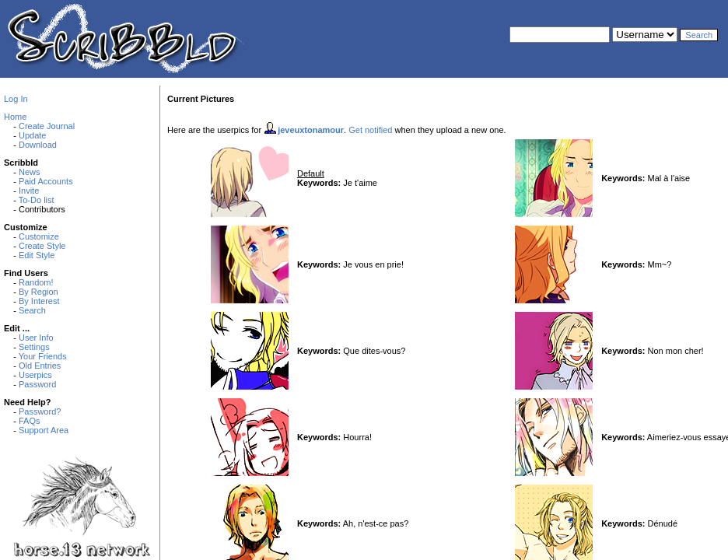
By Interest (39, 301)
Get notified (370, 130)
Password (37, 384)
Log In (16, 99)
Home (15, 117)
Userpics (35, 375)
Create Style (42, 246)
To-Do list (37, 200)
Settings (34, 347)
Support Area (44, 430)
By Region (38, 292)
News (30, 172)
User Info (36, 338)
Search (32, 310)
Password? (40, 411)
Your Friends (43, 356)
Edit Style (37, 255)
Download (38, 145)
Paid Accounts (46, 181)
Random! (36, 282)
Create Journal (47, 126)
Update (32, 135)
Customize (39, 236)
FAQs (30, 421)
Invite (29, 191)
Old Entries (40, 366)
